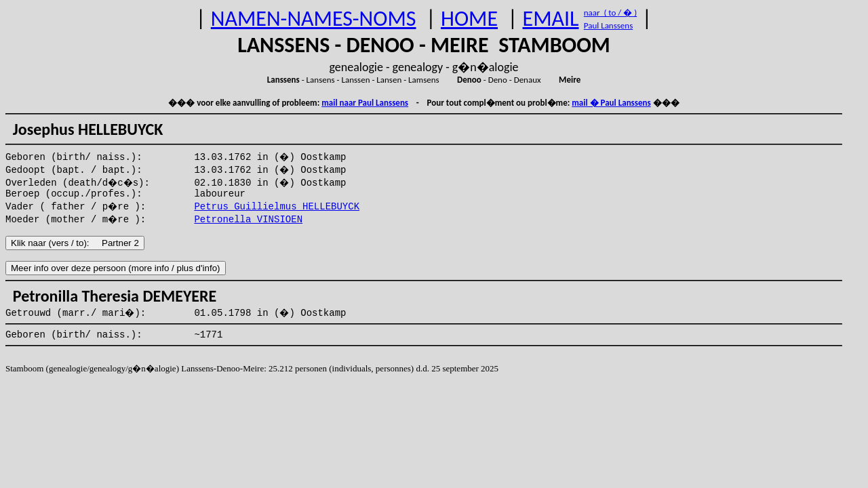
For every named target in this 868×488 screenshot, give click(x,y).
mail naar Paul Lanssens (365, 103)
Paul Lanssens (609, 25)
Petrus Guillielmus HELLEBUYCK (277, 207)
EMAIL (551, 19)
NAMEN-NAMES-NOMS (314, 19)
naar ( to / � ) (610, 13)
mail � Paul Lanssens (611, 103)
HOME (469, 19)
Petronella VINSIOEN (248, 220)
